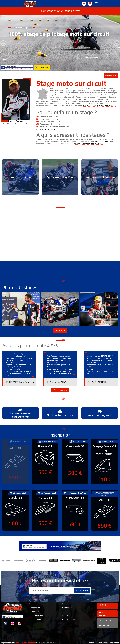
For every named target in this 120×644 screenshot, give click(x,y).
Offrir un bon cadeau (60, 413)
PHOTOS (60, 330)
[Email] (51, 591)
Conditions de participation (93, 144)
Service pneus (37, 619)
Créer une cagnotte (105, 614)
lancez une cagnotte (100, 413)
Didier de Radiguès (16, 121)
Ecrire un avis (60, 390)
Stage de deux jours (20, 177)
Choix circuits (69, 612)
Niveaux (67, 604)
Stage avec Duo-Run (60, 177)
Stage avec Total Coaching (100, 177)
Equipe (67, 615)
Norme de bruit (37, 615)
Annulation (35, 608)
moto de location (102, 141)
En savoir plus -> (46, 130)
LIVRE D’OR (105, 620)
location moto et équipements (20, 413)
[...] (7, 376)
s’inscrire (82, 591)
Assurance (68, 608)
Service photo (69, 619)
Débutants (35, 612)
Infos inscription (38, 604)
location (77, 144)
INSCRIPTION (111, 75)
